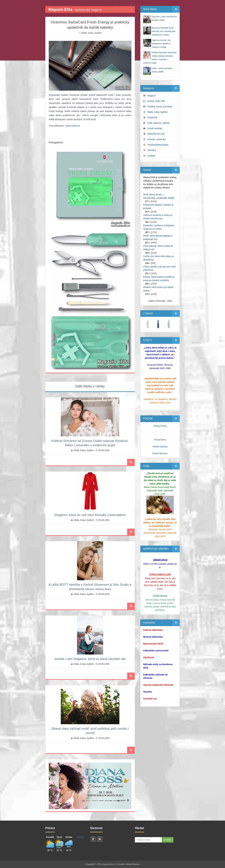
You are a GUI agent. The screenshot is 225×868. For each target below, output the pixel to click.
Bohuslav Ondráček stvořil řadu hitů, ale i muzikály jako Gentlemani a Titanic (164, 31)
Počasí (81, 837)
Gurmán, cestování (157, 139)
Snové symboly (155, 128)
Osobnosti (152, 117)
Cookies (151, 156)
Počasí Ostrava (160, 447)
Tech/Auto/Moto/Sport (158, 145)
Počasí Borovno (160, 453)
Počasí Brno (160, 440)
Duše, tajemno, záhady (159, 123)
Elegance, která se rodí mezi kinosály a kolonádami (90, 515)
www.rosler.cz (73, 126)
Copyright (90, 864)
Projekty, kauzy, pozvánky (160, 107)
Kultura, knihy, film (156, 101)
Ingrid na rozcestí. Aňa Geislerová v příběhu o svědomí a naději (161, 44)
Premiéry (152, 150)
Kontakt (121, 864)
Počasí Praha (160, 426)
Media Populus (133, 864)
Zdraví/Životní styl (156, 134)
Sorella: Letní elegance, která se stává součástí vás (90, 659)
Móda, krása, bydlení (92, 33)
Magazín (152, 96)
